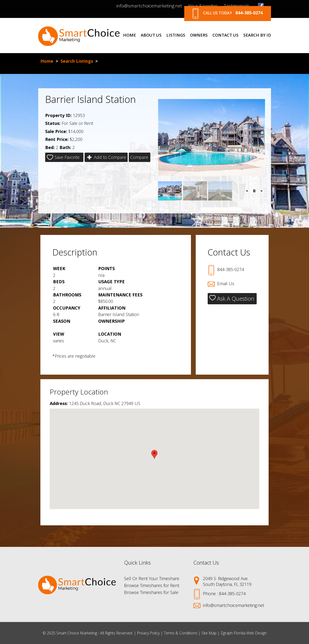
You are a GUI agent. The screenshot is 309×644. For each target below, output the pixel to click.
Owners (199, 35)
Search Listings (77, 61)
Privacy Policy (148, 633)
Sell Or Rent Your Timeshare (152, 578)
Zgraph (227, 633)
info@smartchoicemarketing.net (149, 6)
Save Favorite (63, 157)
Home (130, 35)
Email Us (226, 283)
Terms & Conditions (181, 633)
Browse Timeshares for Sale (151, 592)
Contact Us (225, 35)
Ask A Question (232, 299)
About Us (151, 35)
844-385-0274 (231, 269)
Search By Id (257, 35)
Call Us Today (228, 14)
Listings (176, 35)
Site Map (209, 633)
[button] (247, 191)
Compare (139, 157)
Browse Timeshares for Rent (152, 585)
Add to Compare (106, 157)
